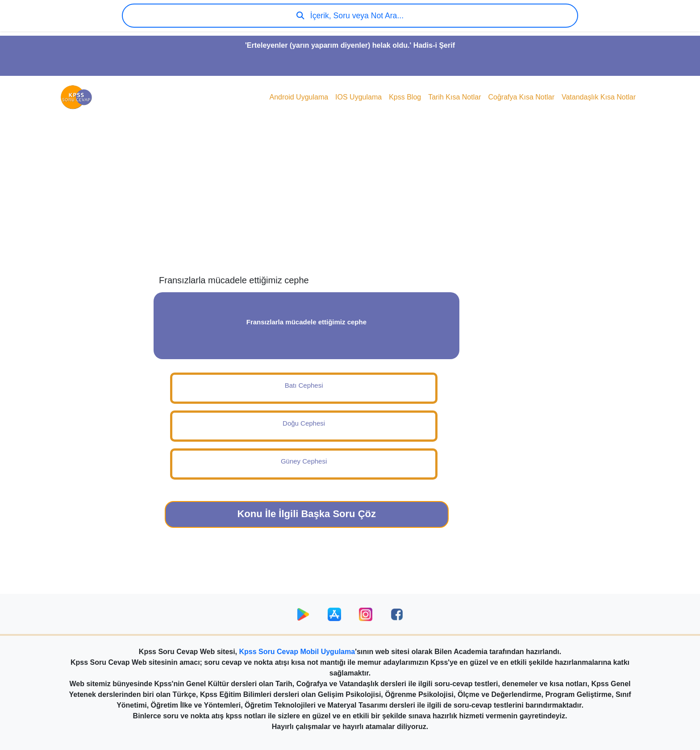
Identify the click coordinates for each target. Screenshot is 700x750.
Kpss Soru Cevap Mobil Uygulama (297, 652)
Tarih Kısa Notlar (454, 97)
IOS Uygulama (358, 97)
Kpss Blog (405, 97)
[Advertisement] (350, 203)
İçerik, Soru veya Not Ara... (350, 16)
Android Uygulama (299, 97)
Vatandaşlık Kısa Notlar (599, 97)
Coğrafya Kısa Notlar (521, 97)
